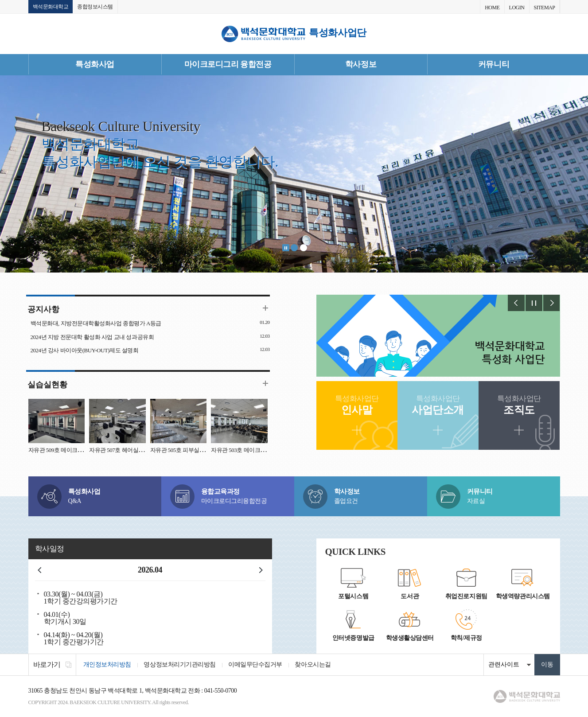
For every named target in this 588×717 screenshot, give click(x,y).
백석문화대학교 (51, 7)
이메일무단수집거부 (257, 665)
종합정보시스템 (95, 7)
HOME (492, 8)
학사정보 (361, 64)
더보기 (265, 308)
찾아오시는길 (315, 665)
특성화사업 (95, 64)
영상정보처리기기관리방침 (181, 665)
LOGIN (517, 8)
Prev (516, 303)
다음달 (261, 570)
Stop (286, 248)
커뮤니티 (494, 64)
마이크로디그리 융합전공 (228, 64)
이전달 (39, 570)
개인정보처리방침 (108, 665)
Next (552, 303)
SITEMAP (545, 8)
